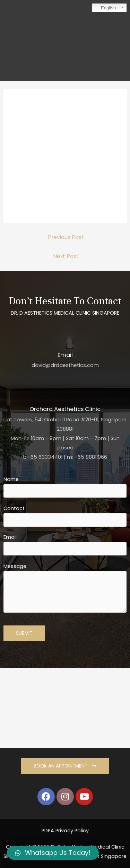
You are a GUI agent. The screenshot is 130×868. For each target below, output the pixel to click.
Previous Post (66, 237)
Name (65, 487)
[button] (65, 766)
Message (65, 589)
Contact (65, 516)
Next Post (66, 256)
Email (65, 545)
